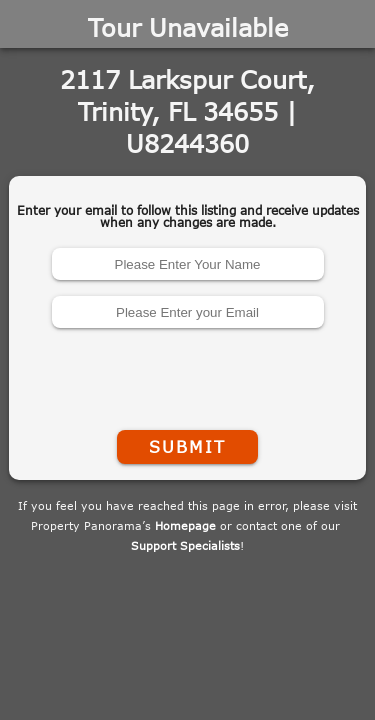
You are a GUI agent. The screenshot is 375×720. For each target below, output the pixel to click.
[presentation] (188, 375)
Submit (187, 447)
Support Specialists (185, 545)
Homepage (185, 525)
